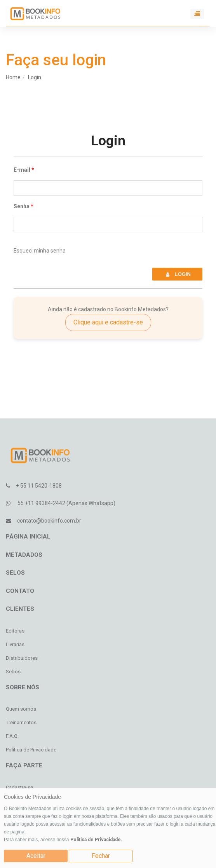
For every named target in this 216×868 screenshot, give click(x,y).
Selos (15, 573)
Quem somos (21, 709)
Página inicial (28, 537)
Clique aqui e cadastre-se (108, 322)
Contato (20, 591)
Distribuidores (22, 658)
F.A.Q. (12, 736)
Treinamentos (21, 722)
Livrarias (15, 644)
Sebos (13, 672)
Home (13, 77)
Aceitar (36, 856)
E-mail (22, 170)
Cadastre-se (19, 787)
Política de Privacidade (96, 840)
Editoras (15, 631)
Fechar (101, 856)
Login (35, 77)
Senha (22, 206)
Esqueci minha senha (40, 251)
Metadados (24, 555)
